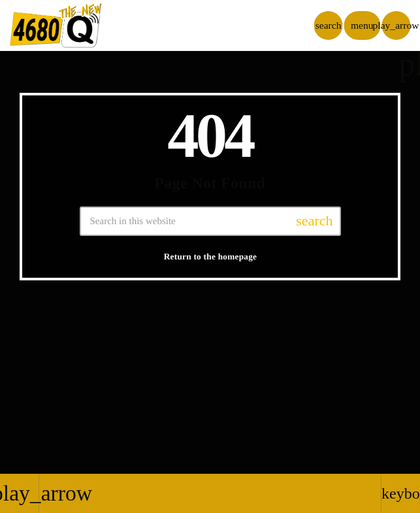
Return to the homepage (211, 256)
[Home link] (56, 25)
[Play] (396, 25)
